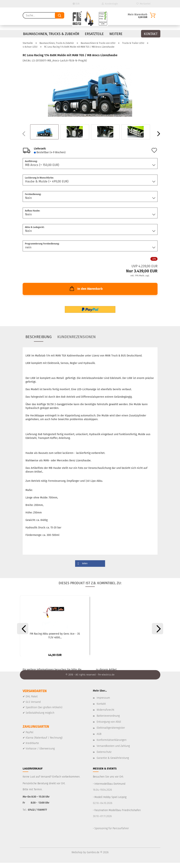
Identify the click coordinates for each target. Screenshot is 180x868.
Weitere (116, 34)
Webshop (77, 858)
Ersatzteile (94, 34)
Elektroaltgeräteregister (111, 733)
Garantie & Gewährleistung (113, 763)
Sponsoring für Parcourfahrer (112, 834)
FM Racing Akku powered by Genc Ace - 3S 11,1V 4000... (55, 635)
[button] (158, 134)
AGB (99, 739)
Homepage (89, 675)
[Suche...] (60, 15)
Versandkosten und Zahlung (113, 751)
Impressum (103, 703)
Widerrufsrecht (105, 715)
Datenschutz (104, 757)
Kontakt (151, 34)
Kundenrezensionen (77, 337)
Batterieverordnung (108, 721)
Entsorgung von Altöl (109, 727)
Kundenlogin (110, 4)
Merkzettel (143, 4)
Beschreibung (39, 337)
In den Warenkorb (86, 288)
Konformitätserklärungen (112, 745)
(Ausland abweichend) (77, 153)
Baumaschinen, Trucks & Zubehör (51, 34)
